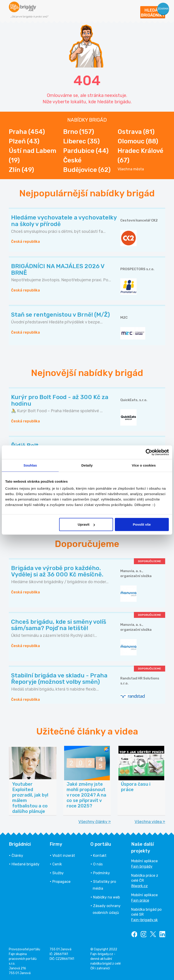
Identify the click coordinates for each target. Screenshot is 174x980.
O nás (98, 864)
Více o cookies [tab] (144, 465)
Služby (58, 873)
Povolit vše (142, 524)
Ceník (57, 864)
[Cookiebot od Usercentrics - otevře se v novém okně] (149, 452)
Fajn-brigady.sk (144, 920)
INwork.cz (139, 886)
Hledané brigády (25, 864)
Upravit (86, 524)
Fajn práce (140, 900)
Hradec (140, 155)
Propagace (61, 882)
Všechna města (131, 169)
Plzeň (24, 141)
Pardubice (86, 151)
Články (17, 856)
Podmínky (101, 873)
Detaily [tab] (87, 465)
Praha (27, 132)
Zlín (21, 170)
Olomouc (138, 141)
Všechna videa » (150, 822)
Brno (79, 132)
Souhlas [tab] (30, 465)
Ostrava (136, 132)
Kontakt (100, 856)
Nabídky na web (106, 897)
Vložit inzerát (64, 856)
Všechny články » (95, 822)
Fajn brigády (142, 866)
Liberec (81, 141)
